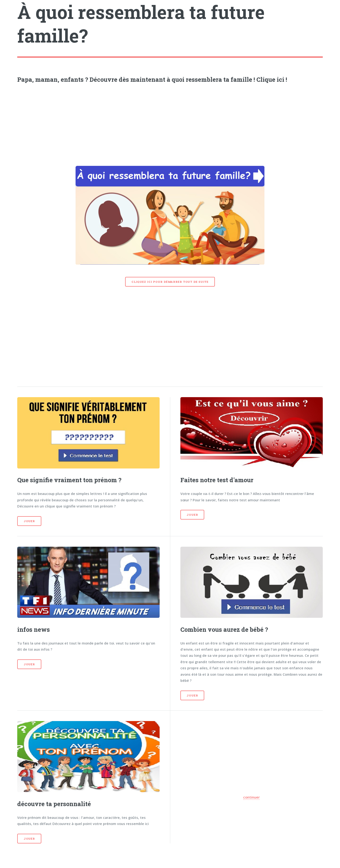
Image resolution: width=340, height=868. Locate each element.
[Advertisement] (170, 123)
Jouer (29, 521)
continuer (251, 797)
